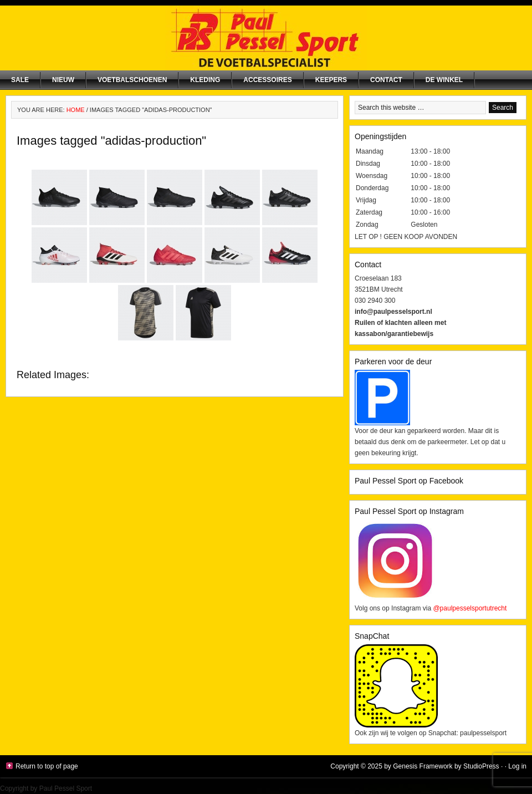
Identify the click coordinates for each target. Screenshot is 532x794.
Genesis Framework (423, 766)
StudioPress (481, 766)
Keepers (331, 80)
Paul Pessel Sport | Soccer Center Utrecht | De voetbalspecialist (266, 38)
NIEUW (63, 80)
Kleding (205, 80)
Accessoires (267, 80)
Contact (386, 80)
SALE (20, 80)
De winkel (444, 80)
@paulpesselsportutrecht (470, 608)
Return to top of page (47, 766)
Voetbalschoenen (132, 80)
